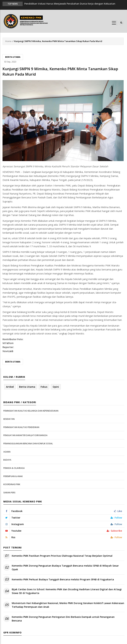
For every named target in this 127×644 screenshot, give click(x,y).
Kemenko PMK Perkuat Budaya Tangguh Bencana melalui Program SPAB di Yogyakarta (63, 579)
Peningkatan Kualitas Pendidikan (21, 427)
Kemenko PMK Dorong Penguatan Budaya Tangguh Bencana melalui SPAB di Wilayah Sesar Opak (65, 567)
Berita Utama (13, 57)
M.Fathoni (8, 343)
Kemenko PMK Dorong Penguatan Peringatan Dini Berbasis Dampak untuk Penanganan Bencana (63, 619)
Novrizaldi (8, 351)
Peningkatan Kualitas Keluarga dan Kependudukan (31, 411)
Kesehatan (9, 419)
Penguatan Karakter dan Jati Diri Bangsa (25, 435)
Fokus (44, 387)
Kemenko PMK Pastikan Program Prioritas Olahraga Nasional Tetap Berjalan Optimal (62, 556)
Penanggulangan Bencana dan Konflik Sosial (28, 444)
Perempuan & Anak (13, 476)
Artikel (10, 387)
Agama (7, 452)
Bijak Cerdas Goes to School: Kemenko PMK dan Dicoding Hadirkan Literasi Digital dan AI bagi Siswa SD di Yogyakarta (67, 591)
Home (8, 41)
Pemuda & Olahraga (14, 468)
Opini (56, 387)
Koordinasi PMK (12, 484)
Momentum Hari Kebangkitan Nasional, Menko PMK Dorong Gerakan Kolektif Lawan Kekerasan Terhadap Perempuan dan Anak (68, 605)
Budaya (7, 460)
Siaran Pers (9, 493)
